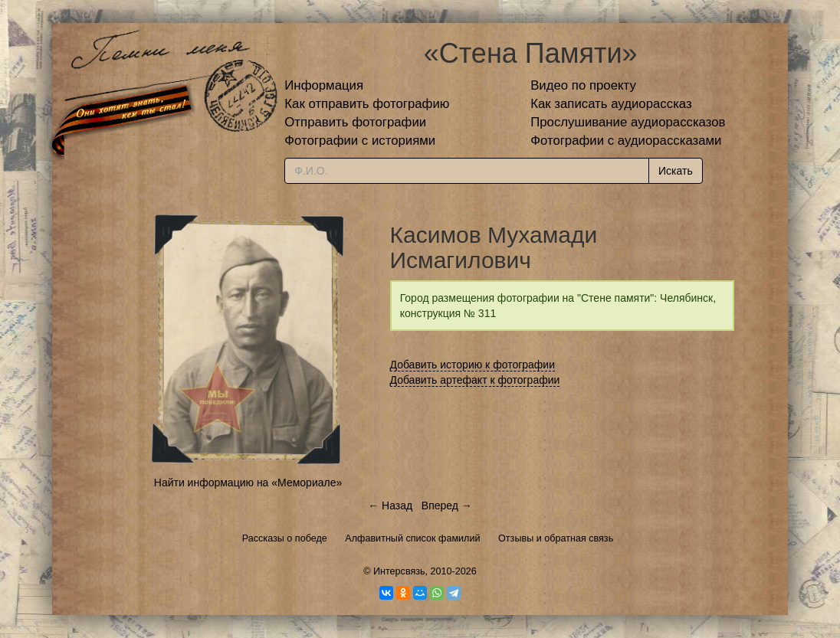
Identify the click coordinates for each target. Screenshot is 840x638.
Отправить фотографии (355, 122)
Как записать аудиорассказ (611, 104)
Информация (324, 85)
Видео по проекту (583, 85)
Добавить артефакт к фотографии (475, 380)
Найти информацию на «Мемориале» (248, 483)
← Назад (390, 505)
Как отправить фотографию (367, 104)
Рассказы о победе (285, 538)
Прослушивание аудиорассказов (628, 122)
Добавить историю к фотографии (473, 365)
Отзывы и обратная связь (556, 538)
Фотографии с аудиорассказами (626, 141)
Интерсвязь (399, 571)
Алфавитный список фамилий (412, 538)
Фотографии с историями (360, 141)
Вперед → (447, 505)
